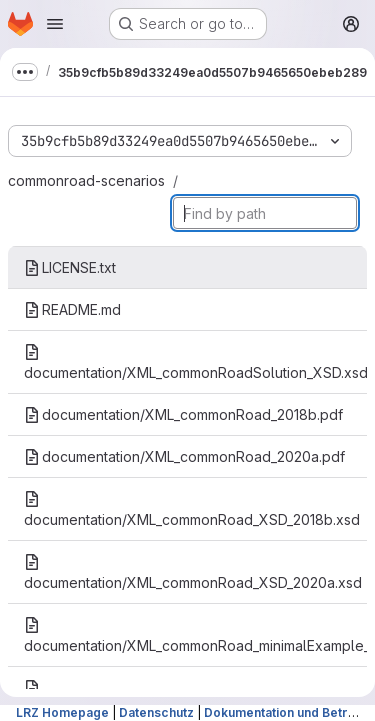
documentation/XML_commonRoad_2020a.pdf (184, 456)
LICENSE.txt (70, 267)
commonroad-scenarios (86, 180)
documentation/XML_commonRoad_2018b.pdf (183, 414)
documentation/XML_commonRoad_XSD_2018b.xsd (192, 509)
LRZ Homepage (62, 712)
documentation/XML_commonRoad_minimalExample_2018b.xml (195, 635)
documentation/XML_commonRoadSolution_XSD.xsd (195, 362)
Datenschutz (156, 712)
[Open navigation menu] (55, 24)
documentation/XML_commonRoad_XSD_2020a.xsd (193, 572)
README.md (72, 309)
